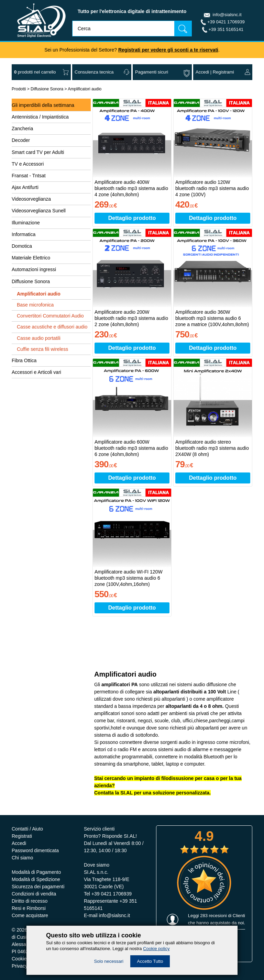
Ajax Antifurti (25, 187)
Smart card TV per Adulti (38, 152)
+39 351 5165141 (226, 29)
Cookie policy (156, 949)
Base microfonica (35, 305)
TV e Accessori (28, 164)
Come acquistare (30, 915)
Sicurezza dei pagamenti (38, 887)
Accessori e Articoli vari (36, 372)
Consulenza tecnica (94, 72)
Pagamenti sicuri (152, 72)
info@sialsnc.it (227, 15)
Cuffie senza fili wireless (42, 349)
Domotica (22, 246)
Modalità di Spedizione (36, 879)
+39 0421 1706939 (226, 22)
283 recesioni (213, 916)
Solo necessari (109, 961)
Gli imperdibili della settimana (43, 105)
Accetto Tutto (150, 961)
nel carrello (35, 72)
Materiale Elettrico (31, 258)
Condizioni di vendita (34, 894)
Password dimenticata (35, 850)
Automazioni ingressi (34, 269)
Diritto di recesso (30, 901)
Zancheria (22, 129)
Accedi (202, 72)
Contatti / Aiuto (27, 829)
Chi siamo (22, 858)
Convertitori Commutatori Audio (50, 316)
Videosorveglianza (31, 199)
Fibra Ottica (24, 360)
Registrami (223, 72)
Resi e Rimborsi (29, 908)
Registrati (22, 836)
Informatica (24, 234)
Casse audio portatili (39, 338)
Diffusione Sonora (47, 89)
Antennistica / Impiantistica (40, 117)
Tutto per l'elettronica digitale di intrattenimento (132, 11)
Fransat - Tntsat (29, 176)
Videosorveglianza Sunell (39, 211)
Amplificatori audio (85, 89)
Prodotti (19, 89)
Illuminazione (26, 223)
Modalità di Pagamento (36, 872)
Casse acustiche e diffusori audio (52, 327)
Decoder (21, 140)
